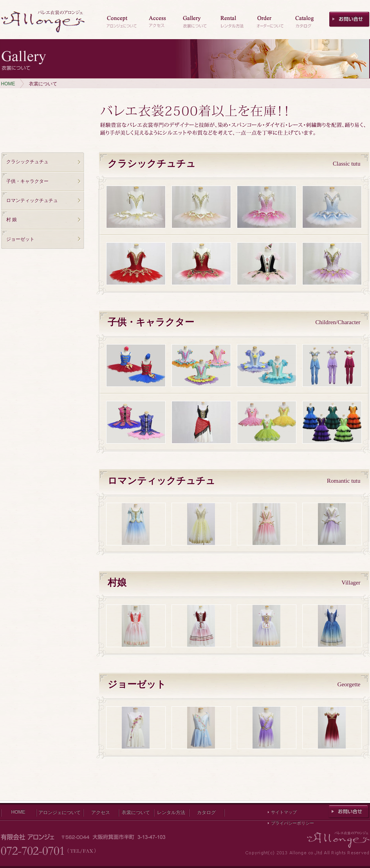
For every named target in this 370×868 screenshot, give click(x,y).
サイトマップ (284, 812)
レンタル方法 (171, 812)
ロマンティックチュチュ (32, 200)
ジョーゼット (20, 239)
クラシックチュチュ (27, 162)
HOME (8, 84)
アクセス (101, 812)
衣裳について (136, 812)
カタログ (206, 812)
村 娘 (12, 220)
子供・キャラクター (27, 181)
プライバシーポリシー (292, 823)
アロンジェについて (60, 812)
